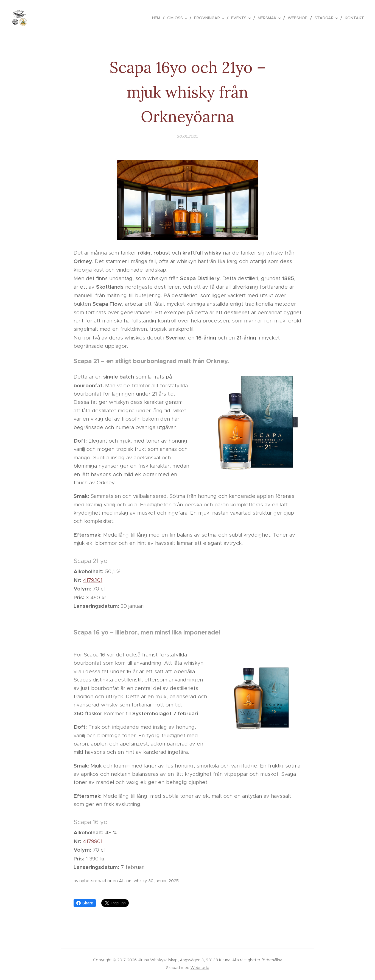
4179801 (93, 841)
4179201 (93, 580)
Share (85, 903)
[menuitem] (158, 18)
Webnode (200, 968)
